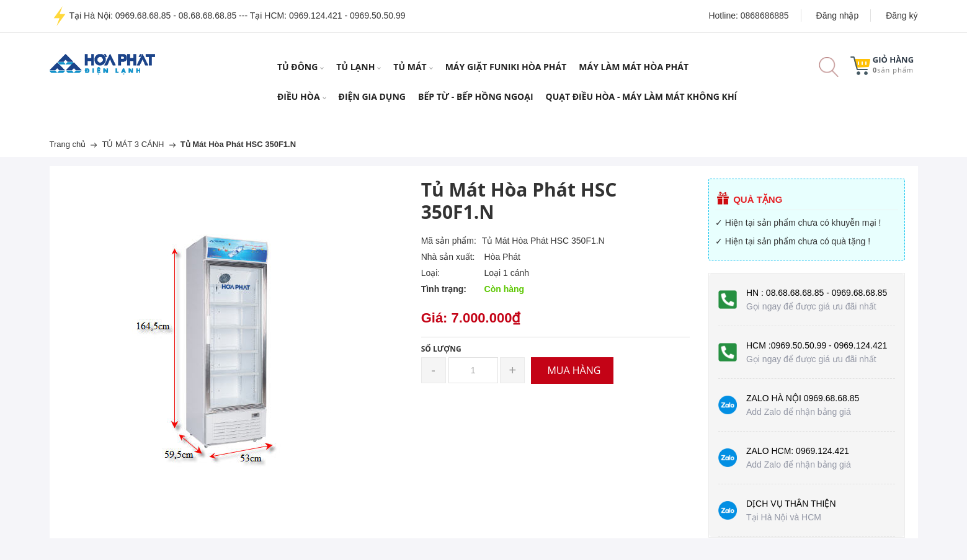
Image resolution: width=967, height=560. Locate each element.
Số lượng (441, 349)
